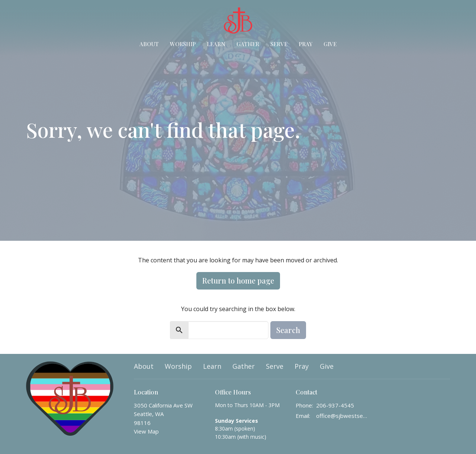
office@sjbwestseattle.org (343, 416)
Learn (216, 44)
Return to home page (238, 280)
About (149, 44)
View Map (146, 431)
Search (288, 330)
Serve (279, 44)
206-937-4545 (335, 405)
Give (330, 44)
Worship (183, 44)
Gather (248, 44)
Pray (305, 44)
